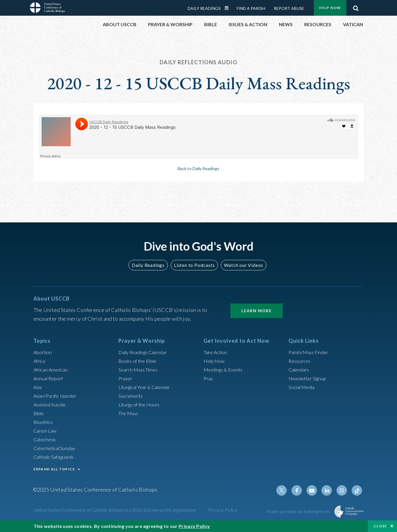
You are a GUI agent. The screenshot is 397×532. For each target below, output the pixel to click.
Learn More (257, 311)
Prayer (126, 378)
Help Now (330, 8)
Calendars (300, 369)
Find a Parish (251, 8)
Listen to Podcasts (194, 265)
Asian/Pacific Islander (58, 396)
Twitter (288, 490)
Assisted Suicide (52, 404)
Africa (40, 361)
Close (380, 526)
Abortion (44, 352)
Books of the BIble (139, 361)
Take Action (217, 352)
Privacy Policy (223, 510)
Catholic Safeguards (56, 457)
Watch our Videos (241, 265)
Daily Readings (204, 8)
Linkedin (330, 490)
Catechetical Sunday (56, 448)
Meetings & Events (225, 369)
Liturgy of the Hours (141, 404)
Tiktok (357, 490)
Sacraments (131, 396)
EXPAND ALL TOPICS (54, 469)
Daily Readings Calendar (228, 8)
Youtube (316, 490)
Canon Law (46, 431)
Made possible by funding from (298, 511)
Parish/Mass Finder (310, 352)
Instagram (343, 490)
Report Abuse (289, 8)
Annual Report (50, 378)
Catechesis (46, 439)
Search (356, 7)
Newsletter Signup (310, 378)
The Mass (129, 413)
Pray (209, 378)
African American (53, 369)
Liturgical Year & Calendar (148, 387)
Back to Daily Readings (199, 168)
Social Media (303, 387)
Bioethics (44, 422)
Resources (300, 361)
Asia (38, 387)
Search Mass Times (140, 369)
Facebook (302, 490)
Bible (40, 413)
